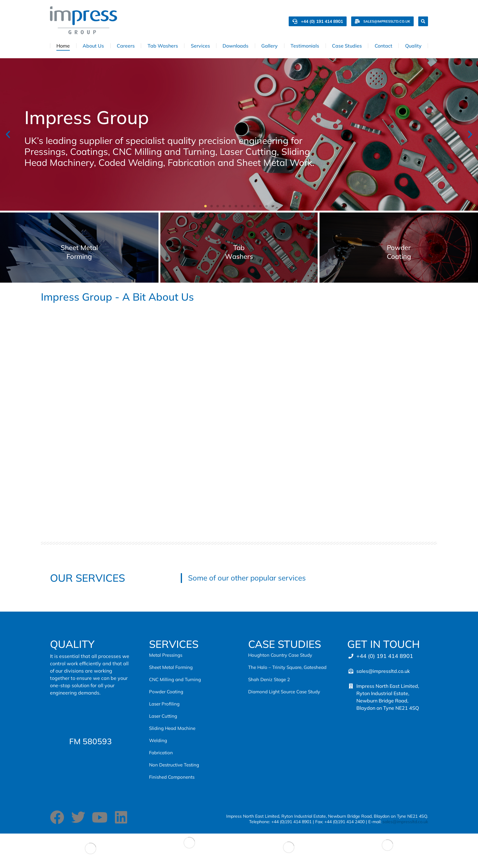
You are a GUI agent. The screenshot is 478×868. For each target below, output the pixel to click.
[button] (8, 134)
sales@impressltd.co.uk (382, 21)
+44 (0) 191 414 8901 (318, 21)
